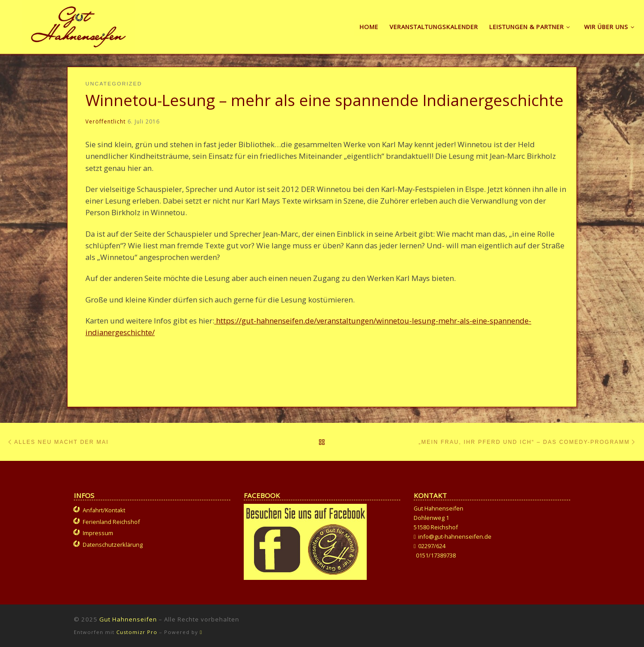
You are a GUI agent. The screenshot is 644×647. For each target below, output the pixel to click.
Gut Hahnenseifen (128, 619)
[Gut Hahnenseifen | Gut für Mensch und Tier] (78, 25)
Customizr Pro (137, 632)
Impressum (98, 533)
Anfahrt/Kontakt (104, 510)
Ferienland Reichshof (111, 522)
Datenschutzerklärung (113, 545)
